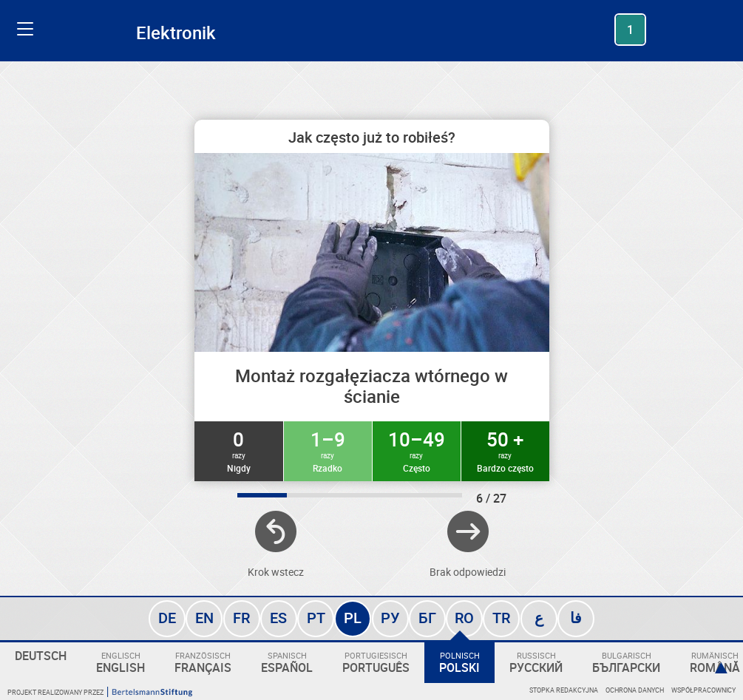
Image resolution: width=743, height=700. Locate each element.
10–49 (417, 450)
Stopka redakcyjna (564, 690)
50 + (505, 450)
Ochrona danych (635, 690)
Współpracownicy (703, 690)
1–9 (328, 450)
